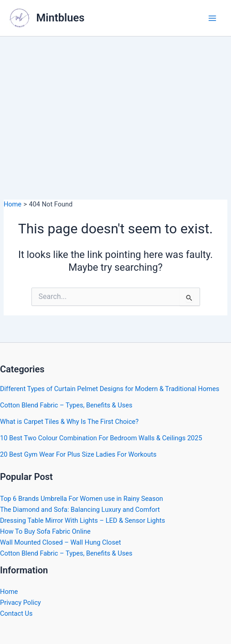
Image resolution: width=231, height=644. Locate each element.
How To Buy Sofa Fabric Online (45, 531)
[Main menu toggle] (212, 18)
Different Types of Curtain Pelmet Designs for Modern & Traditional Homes (110, 389)
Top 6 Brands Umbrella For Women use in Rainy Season (82, 499)
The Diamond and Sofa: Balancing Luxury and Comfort (80, 510)
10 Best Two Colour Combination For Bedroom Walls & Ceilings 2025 (101, 438)
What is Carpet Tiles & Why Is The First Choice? (69, 422)
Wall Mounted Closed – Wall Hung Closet (60, 542)
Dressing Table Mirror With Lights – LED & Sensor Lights (82, 520)
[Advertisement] (115, 105)
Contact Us (16, 613)
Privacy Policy (21, 603)
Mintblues (61, 18)
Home (9, 592)
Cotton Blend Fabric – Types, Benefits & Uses (66, 405)
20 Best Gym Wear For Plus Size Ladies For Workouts (78, 454)
